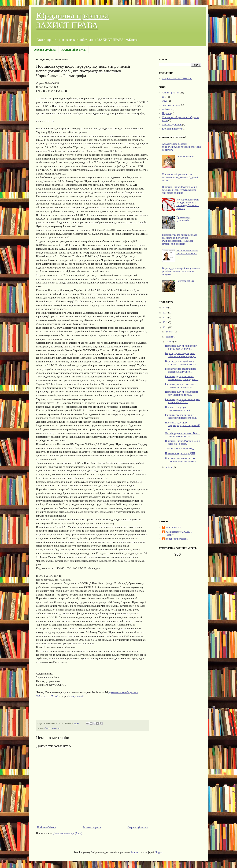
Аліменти (167, 109)
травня (169, 342)
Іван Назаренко (173, 527)
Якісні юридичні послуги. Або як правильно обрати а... (182, 435)
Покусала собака (185, 281)
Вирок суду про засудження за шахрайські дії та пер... (181, 370)
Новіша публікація (47, 827)
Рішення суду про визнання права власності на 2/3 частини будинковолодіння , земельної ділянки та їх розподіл (180, 239)
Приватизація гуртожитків (183, 219)
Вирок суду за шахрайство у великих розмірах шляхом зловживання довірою (181, 271)
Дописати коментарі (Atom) (68, 833)
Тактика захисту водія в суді (180, 449)
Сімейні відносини (172, 125)
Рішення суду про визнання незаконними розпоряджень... (182, 378)
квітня (169, 467)
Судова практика (52, 728)
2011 (166, 327)
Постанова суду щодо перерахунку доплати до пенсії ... (182, 426)
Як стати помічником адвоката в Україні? (187, 252)
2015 (166, 313)
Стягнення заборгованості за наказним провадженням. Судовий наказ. (180, 177)
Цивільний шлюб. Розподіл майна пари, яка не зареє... (183, 442)
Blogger (158, 852)
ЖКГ (165, 101)
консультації (76, 696)
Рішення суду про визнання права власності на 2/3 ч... (183, 401)
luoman (135, 852)
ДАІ (164, 97)
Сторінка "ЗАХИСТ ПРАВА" (177, 79)
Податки (166, 113)
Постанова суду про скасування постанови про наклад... (182, 393)
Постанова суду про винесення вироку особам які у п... (181, 347)
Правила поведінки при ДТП (180, 453)
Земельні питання (171, 105)
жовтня (170, 332)
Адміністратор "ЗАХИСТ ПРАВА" (179, 533)
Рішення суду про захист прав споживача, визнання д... (181, 386)
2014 (166, 318)
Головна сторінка (92, 827)
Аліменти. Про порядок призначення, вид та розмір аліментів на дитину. (182, 147)
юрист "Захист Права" (177, 539)
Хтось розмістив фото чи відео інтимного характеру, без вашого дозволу (188, 204)
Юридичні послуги (172, 129)
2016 (166, 308)
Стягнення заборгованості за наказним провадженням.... (180, 460)
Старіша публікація (138, 827)
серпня (170, 337)
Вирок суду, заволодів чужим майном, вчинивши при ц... (180, 355)
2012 (166, 322)
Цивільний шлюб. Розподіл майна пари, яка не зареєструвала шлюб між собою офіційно (180, 190)
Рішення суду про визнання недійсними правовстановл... (181, 416)
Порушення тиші (185, 157)
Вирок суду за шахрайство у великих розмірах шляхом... (181, 363)
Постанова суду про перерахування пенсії (177, 409)
